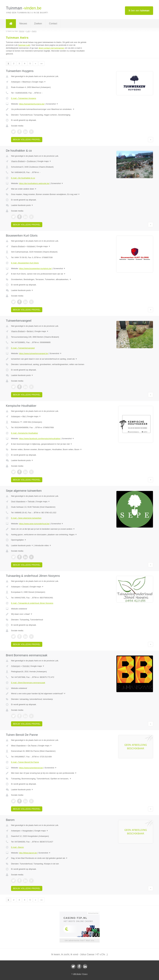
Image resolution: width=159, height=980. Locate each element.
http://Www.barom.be (28, 853)
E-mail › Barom (17, 847)
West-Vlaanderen (18, 746)
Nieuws (23, 24)
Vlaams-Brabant (18, 161)
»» (41, 63)
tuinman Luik (24, 45)
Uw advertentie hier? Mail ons (79, 940)
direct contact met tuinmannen (51, 48)
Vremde (26, 666)
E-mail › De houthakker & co (23, 178)
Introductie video (43, 545)
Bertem (30, 331)
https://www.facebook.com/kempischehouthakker (40, 439)
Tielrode (31, 502)
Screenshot (52, 104)
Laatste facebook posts (22, 205)
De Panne (32, 746)
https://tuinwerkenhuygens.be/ (32, 104)
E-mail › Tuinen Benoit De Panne (25, 762)
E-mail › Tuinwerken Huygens (24, 98)
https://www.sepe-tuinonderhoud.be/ (34, 524)
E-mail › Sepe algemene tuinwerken (26, 518)
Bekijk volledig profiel (27, 140)
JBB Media (77, 974)
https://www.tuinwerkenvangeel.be (34, 353)
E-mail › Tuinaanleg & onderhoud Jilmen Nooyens (32, 603)
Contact (53, 24)
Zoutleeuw (31, 161)
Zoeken (38, 24)
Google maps (39, 82)
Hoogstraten (28, 831)
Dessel (25, 587)
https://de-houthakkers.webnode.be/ (34, 183)
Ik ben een (139, 11)
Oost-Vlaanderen (18, 502)
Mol (24, 416)
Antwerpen (16, 82)
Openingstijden (19, 540)
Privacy (85, 974)
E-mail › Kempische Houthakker (25, 433)
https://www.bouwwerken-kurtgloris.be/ (35, 268)
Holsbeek (31, 246)
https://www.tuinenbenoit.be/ (31, 768)
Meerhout (26, 82)
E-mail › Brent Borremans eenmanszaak (28, 683)
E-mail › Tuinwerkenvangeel (23, 348)
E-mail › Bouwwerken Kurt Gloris (25, 263)
